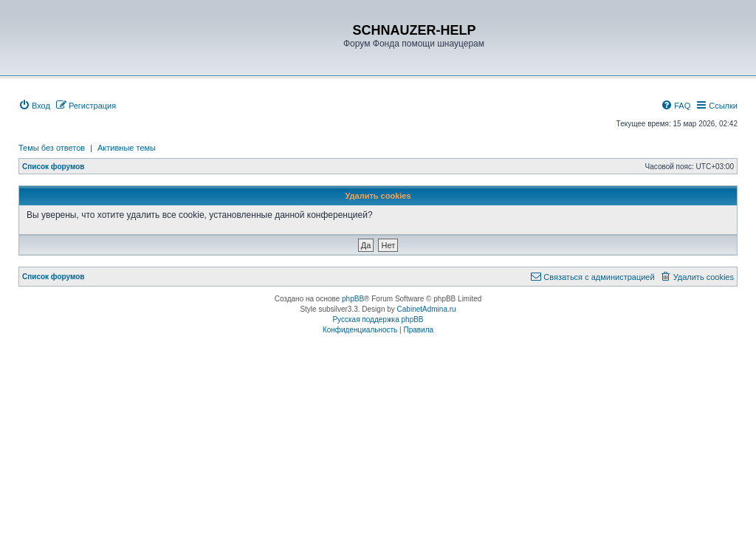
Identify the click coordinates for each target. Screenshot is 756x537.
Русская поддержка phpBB (378, 319)
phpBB (353, 299)
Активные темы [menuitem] (127, 148)
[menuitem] (34, 106)
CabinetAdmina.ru (427, 309)
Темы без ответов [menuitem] (52, 148)
